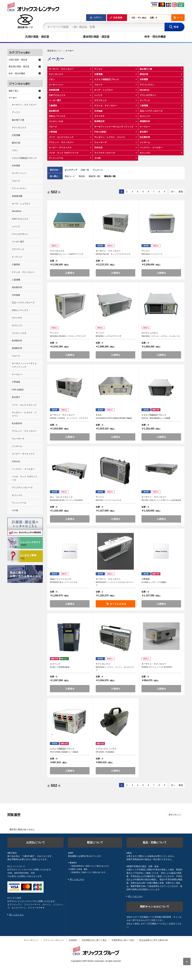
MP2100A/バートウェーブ (152, 254)
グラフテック (100, 100)
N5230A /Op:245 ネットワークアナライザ (113, 254)
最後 (181, 192)
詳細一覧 (85, 170)
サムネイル (98, 170)
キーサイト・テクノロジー (61, 69)
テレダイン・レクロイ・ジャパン (110, 137)
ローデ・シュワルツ (104, 90)
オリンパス (145, 153)
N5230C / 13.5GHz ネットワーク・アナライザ (69, 418)
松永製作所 (145, 137)
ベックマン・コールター (151, 147)
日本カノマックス (57, 116)
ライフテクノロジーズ (105, 153)
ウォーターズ (100, 142)
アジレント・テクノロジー (61, 142)
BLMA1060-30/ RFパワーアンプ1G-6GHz (66, 500)
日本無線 (98, 111)
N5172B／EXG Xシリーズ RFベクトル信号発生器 (161, 500)
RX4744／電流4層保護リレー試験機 (156, 418)
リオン (52, 79)
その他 (97, 158)
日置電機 (98, 74)
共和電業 (144, 79)
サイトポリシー (31, 940)
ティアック (145, 100)
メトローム (145, 142)
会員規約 (73, 940)
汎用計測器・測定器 (37, 37)
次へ (173, 192)
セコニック (145, 116)
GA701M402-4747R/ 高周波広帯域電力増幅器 (114, 418)
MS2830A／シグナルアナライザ (108, 336)
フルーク (98, 85)
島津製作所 (99, 121)
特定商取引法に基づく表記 (94, 940)
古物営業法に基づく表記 (123, 940)
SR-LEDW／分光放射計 (105, 752)
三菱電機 (144, 106)
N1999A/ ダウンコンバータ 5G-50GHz (157, 667)
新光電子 (144, 132)
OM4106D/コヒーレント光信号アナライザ (67, 254)
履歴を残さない (175, 815)
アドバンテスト (147, 85)
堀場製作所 (145, 121)
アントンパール (56, 158)
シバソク (98, 95)
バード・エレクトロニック (61, 137)
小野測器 (53, 132)
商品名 (82, 176)
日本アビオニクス (57, 95)
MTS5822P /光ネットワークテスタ (64, 582)
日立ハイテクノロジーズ (151, 111)
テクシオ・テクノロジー (106, 106)
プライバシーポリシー (54, 940)
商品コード (70, 176)
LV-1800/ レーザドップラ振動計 (154, 582)
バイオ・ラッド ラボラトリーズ (64, 153)
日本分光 (98, 147)
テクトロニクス (56, 74)
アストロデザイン (148, 95)
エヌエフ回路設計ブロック (107, 79)
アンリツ (98, 69)
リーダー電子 (55, 100)
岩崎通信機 (54, 90)
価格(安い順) (95, 176)
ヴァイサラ (99, 116)
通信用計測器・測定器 (96, 37)
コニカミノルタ (56, 121)
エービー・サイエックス (60, 147)
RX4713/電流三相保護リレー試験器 (64, 752)
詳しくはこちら (16, 915)
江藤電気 (53, 106)
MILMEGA (145, 90)
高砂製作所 (54, 111)
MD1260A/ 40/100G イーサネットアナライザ (68, 336)
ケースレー (145, 127)
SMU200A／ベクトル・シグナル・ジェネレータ (161, 336)
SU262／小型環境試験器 (60, 667)
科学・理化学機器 (155, 37)
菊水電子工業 (146, 69)
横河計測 (144, 74)
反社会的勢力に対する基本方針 (154, 940)
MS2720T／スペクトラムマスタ (108, 500)
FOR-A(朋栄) (100, 132)
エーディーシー (56, 85)
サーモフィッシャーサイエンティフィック (114, 127)
